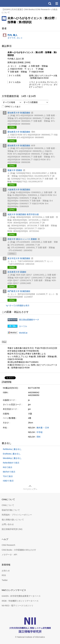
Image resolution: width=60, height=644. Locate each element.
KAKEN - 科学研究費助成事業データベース (21, 596)
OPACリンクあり (11, 107)
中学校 (40, 432)
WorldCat (23, 333)
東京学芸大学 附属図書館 (19, 258)
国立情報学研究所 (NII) (12, 529)
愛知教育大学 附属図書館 (19, 113)
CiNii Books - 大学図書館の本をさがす (19, 550)
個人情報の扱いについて (13, 520)
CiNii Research (8, 545)
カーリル (23, 326)
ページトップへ (30, 489)
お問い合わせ (8, 524)
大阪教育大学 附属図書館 (19, 190)
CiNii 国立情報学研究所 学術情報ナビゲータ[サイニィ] (13, 3)
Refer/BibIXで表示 (11, 463)
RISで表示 (8, 467)
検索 (50, 3)
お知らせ (6, 571)
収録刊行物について (11, 510)
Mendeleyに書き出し (12, 458)
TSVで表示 (8, 476)
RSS (4, 575)
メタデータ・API (9, 555)
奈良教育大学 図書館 (17, 272)
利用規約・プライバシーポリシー (17, 515)
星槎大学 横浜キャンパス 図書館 (22, 239)
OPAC (12, 127)
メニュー (57, 3)
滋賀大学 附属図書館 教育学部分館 (23, 214)
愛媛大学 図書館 (15, 170)
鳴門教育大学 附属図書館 (19, 291)
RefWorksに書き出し (12, 449)
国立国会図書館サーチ (29, 320)
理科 (39, 437)
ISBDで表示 (8, 481)
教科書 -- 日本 (43, 428)
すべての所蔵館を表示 (19, 306)
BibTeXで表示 (9, 472)
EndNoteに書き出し (12, 454)
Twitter (5, 580)
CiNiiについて (8, 505)
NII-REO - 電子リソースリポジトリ (17, 606)
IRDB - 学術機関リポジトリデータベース (20, 601)
